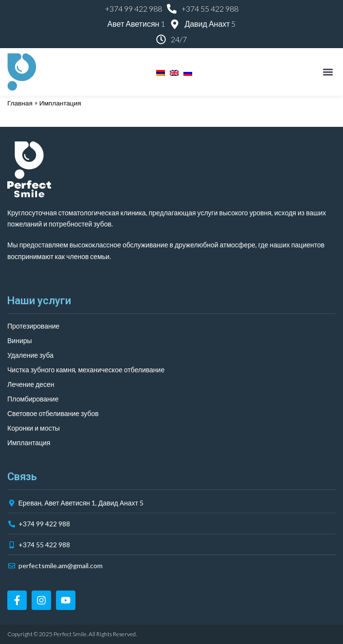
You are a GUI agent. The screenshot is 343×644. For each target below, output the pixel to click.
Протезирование (33, 326)
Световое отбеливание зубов (53, 413)
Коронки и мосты (34, 428)
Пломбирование (33, 399)
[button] (328, 72)
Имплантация (29, 443)
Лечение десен (31, 384)
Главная (20, 103)
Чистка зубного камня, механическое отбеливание (86, 370)
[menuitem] (158, 72)
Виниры (20, 340)
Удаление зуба (30, 355)
